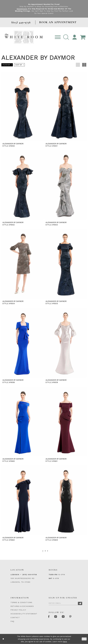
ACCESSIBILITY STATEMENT (24, 614)
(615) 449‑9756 (30, 575)
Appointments (22, 9)
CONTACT (15, 618)
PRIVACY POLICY (18, 610)
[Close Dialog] (3, 639)
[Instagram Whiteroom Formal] (57, 617)
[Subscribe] (80, 604)
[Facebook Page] (49, 617)
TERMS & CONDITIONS (21, 602)
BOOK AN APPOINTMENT (58, 22)
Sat (50, 578)
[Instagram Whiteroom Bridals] (66, 617)
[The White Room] (24, 37)
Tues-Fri (53, 575)
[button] (66, 37)
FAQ (12, 621)
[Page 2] (45, 551)
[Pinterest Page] (75, 617)
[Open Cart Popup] (83, 37)
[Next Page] (48, 551)
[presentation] (22, 106)
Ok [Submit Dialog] (84, 639)
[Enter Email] (65, 603)
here (65, 642)
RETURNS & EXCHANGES (22, 606)
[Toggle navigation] (58, 37)
